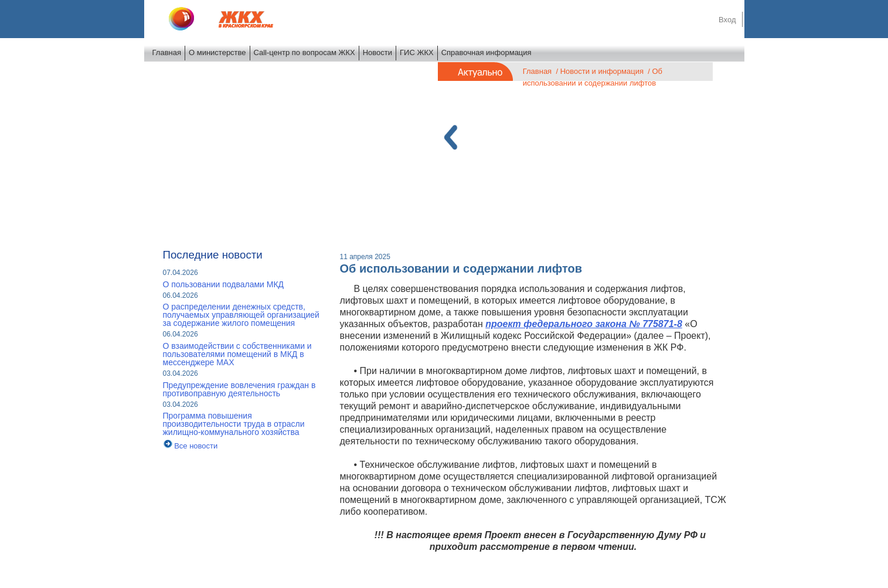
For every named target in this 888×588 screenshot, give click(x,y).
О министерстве (217, 52)
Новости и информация (602, 71)
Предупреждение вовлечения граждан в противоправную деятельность (239, 389)
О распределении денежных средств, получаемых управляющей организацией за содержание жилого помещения (241, 315)
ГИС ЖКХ (417, 52)
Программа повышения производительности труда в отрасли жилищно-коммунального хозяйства (234, 424)
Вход (727, 20)
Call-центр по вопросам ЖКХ (304, 52)
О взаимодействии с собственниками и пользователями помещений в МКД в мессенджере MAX (237, 354)
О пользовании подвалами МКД (224, 284)
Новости (377, 52)
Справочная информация (486, 52)
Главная (167, 52)
